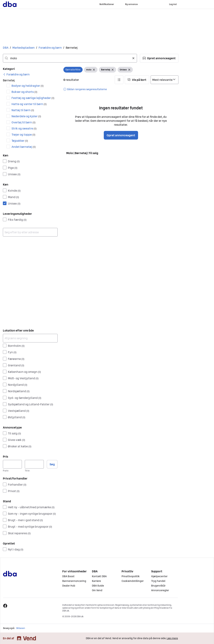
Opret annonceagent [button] (121, 135)
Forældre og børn (50, 48)
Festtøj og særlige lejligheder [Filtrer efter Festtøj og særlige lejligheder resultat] (33, 98)
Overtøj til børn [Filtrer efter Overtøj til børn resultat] (24, 122)
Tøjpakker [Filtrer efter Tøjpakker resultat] (20, 141)
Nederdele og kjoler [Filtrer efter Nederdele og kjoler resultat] (26, 116)
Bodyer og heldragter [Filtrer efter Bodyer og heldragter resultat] (28, 86)
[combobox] (70, 58)
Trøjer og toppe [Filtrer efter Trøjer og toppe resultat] (23, 135)
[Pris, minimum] (12, 464)
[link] (16, 74)
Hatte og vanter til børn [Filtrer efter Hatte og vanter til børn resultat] (29, 104)
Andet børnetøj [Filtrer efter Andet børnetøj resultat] (24, 147)
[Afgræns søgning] (30, 338)
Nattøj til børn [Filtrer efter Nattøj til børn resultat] (23, 110)
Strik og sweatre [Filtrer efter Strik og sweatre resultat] (24, 128)
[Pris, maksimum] (34, 464)
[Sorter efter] (165, 80)
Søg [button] (52, 464)
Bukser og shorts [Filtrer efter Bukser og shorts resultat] (24, 92)
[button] (159, 58)
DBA (6, 48)
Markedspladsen (24, 48)
